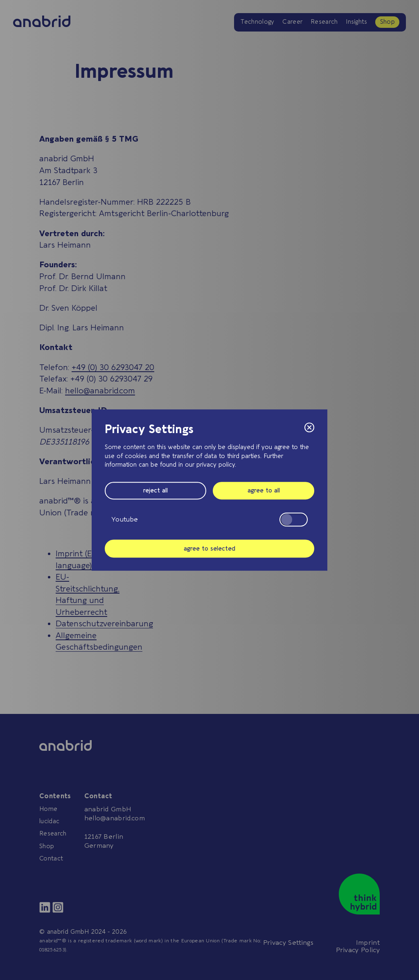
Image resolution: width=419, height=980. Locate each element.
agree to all (264, 491)
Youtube (209, 520)
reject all (155, 491)
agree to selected (209, 549)
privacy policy (216, 465)
